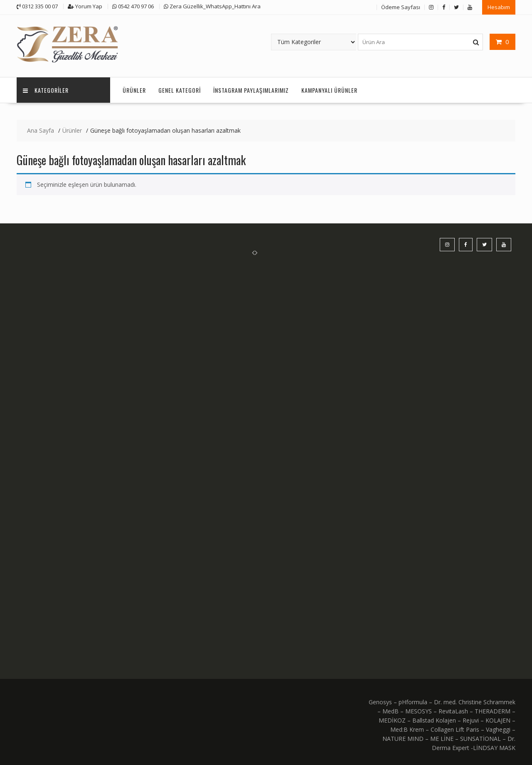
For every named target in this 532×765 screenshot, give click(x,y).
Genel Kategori (180, 90)
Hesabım (499, 7)
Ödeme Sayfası (401, 7)
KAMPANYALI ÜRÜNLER (329, 90)
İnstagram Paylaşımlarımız (251, 90)
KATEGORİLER (46, 90)
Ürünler (134, 90)
